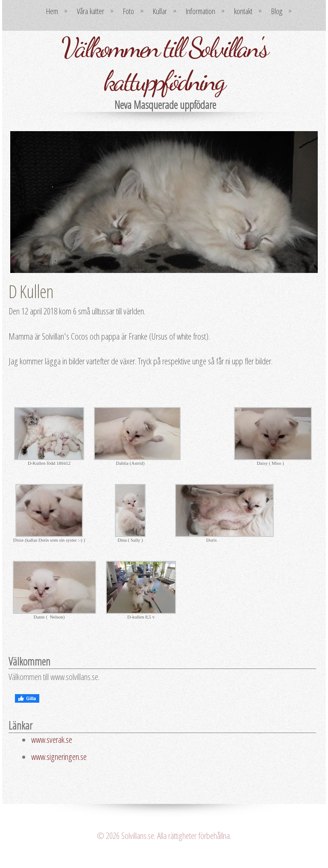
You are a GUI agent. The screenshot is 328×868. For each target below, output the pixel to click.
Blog (277, 11)
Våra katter (91, 11)
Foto (129, 11)
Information (201, 11)
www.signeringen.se (59, 757)
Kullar (160, 11)
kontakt (243, 11)
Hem (52, 11)
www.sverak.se (52, 739)
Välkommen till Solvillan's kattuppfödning (164, 64)
